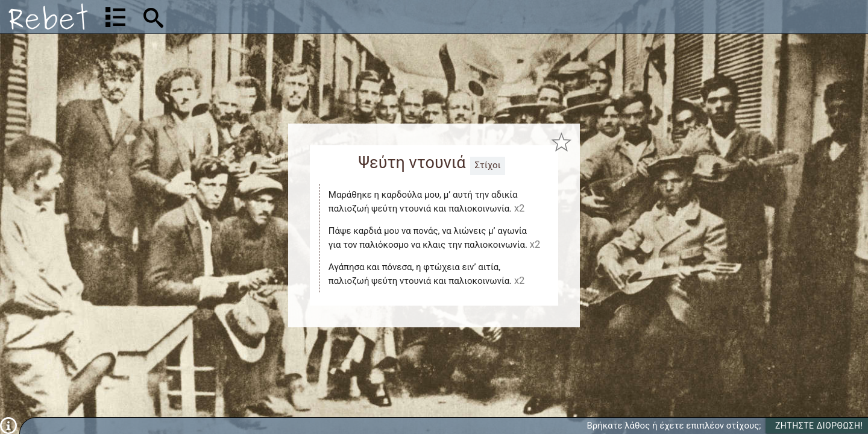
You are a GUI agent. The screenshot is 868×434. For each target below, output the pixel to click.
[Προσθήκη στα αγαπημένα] (561, 143)
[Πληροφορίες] (8, 425)
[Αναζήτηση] (233, 17)
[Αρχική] (48, 17)
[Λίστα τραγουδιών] (115, 17)
